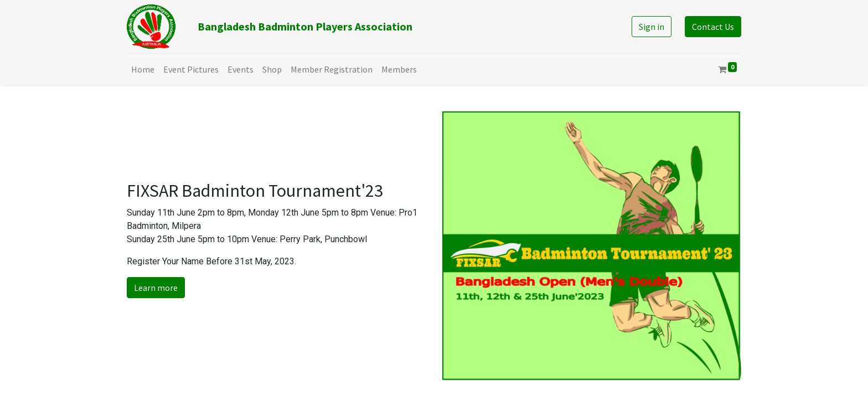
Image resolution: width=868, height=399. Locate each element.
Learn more (156, 288)
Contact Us (713, 27)
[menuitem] (143, 69)
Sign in (652, 27)
